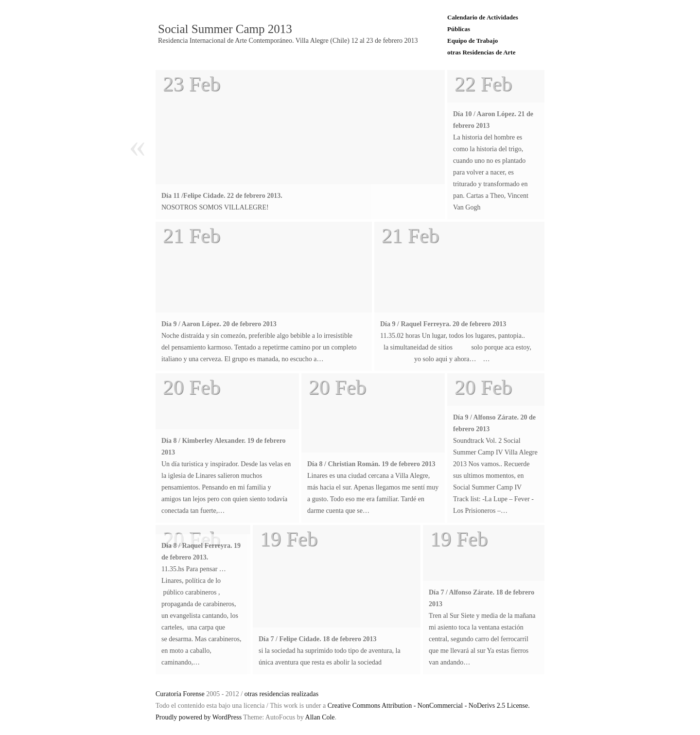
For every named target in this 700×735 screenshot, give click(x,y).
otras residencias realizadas (281, 694)
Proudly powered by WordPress (199, 717)
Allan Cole (320, 717)
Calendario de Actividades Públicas (483, 23)
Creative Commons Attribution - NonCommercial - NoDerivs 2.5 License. (429, 706)
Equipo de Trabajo (472, 41)
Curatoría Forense (180, 694)
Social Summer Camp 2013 (225, 29)
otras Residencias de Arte (481, 52)
